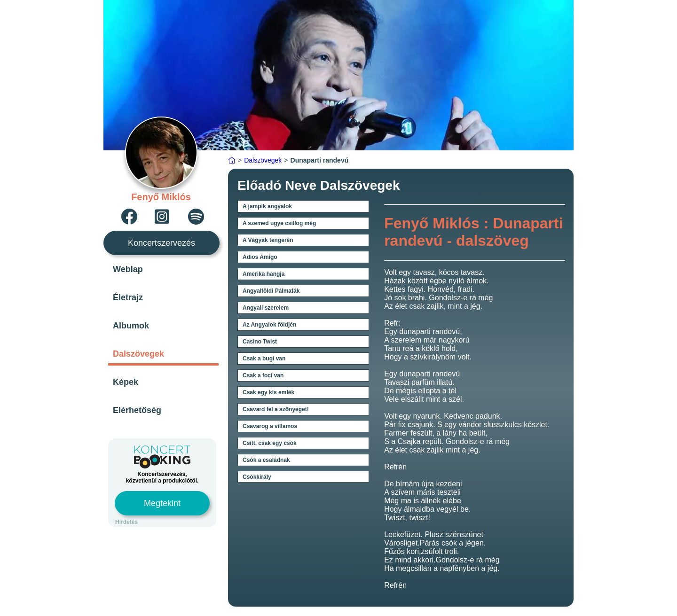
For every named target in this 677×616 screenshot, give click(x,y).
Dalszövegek (138, 354)
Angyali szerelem (266, 308)
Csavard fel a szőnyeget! (276, 409)
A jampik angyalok (267, 206)
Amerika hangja (264, 274)
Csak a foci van (263, 375)
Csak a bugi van (264, 359)
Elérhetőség (137, 410)
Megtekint (162, 503)
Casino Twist (260, 342)
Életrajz (128, 297)
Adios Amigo (260, 257)
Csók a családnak (266, 460)
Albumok (131, 326)
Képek (126, 382)
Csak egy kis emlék (268, 392)
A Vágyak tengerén (268, 240)
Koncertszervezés (161, 243)
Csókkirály (257, 477)
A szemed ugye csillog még (279, 223)
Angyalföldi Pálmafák (271, 291)
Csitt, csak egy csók (270, 443)
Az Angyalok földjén (269, 325)
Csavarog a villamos (270, 426)
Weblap (128, 269)
